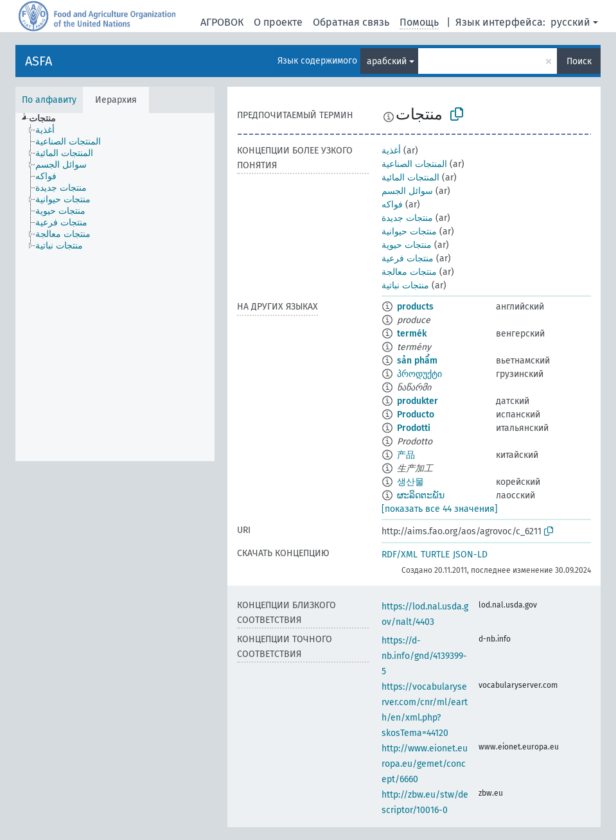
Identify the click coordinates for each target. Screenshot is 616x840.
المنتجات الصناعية (414, 164)
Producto (416, 415)
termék (412, 334)
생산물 (410, 482)
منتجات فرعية (408, 258)
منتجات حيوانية (409, 232)
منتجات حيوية (407, 245)
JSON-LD (470, 555)
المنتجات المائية (410, 178)
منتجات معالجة (409, 272)
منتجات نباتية (405, 285)
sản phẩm (417, 361)
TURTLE (435, 555)
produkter (418, 401)
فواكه (392, 205)
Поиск (579, 61)
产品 (406, 455)
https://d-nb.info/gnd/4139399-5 (424, 656)
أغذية (391, 151)
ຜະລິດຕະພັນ (421, 495)
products (415, 307)
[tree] (115, 287)
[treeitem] (48, 119)
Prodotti (414, 428)
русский (570, 22)
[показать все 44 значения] (440, 509)
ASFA (39, 61)
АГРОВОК (222, 22)
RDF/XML (400, 555)
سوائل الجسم (407, 191)
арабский (387, 61)
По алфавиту (49, 100)
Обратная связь (351, 22)
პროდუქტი (419, 374)
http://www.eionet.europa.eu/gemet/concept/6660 (425, 764)
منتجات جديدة (407, 218)
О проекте (278, 22)
